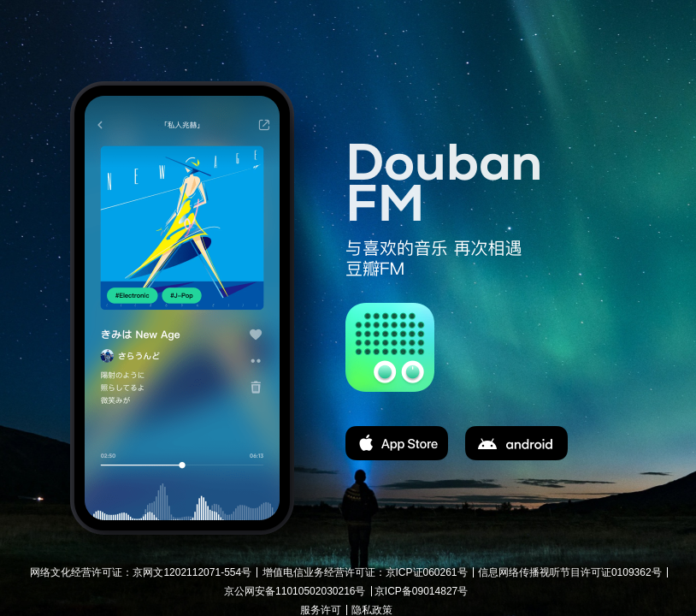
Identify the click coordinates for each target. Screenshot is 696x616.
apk (516, 443)
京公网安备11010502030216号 (295, 591)
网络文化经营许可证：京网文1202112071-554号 (141, 572)
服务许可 (321, 610)
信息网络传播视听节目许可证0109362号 (570, 572)
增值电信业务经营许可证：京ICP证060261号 (365, 572)
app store (397, 443)
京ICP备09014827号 (421, 591)
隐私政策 (372, 610)
